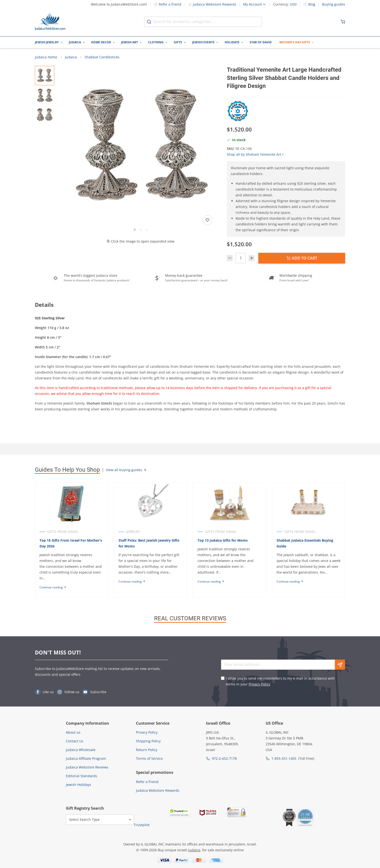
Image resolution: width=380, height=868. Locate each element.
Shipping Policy (148, 741)
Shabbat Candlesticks (102, 57)
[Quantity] (241, 258)
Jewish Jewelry (47, 42)
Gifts (178, 42)
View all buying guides (126, 470)
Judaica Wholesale (81, 750)
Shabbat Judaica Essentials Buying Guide (305, 543)
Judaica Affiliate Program (86, 758)
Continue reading (53, 587)
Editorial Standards (82, 776)
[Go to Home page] (50, 22)
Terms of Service (149, 758)
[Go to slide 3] (147, 230)
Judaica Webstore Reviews (87, 767)
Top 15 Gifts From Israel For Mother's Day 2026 (71, 543)
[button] (141, 146)
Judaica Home (46, 57)
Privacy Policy (259, 684)
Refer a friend (168, 4)
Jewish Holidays (79, 785)
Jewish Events (203, 42)
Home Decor (101, 42)
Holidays (232, 42)
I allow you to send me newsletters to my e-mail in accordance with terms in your (280, 681)
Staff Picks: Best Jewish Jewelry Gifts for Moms (149, 543)
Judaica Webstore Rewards (212, 4)
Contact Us (75, 741)
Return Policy (147, 750)
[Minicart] (343, 22)
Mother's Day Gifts (295, 42)
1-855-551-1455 (284, 758)
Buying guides (334, 4)
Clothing (156, 42)
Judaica (75, 42)
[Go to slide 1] (135, 230)
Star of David (261, 42)
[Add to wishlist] (207, 220)
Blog (312, 4)
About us (73, 732)
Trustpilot (142, 825)
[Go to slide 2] (141, 230)
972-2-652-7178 (224, 758)
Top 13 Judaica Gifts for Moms (223, 540)
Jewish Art (130, 42)
